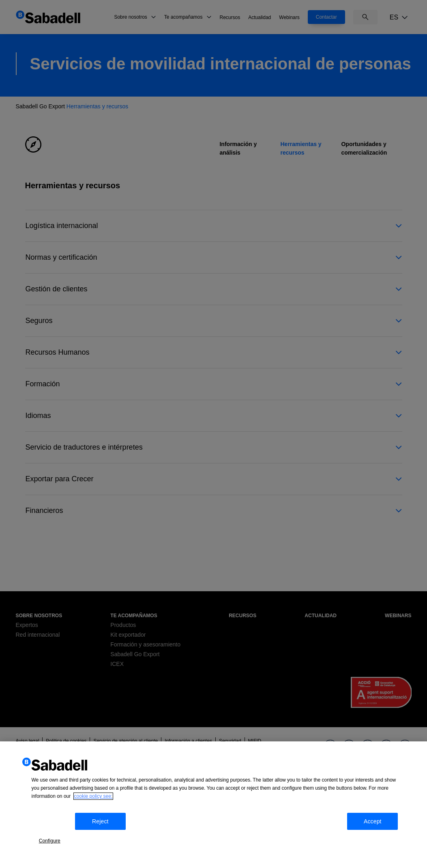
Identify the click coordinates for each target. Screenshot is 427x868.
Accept (383, 837)
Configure (55, 836)
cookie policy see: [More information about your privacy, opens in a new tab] (93, 815)
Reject (106, 837)
